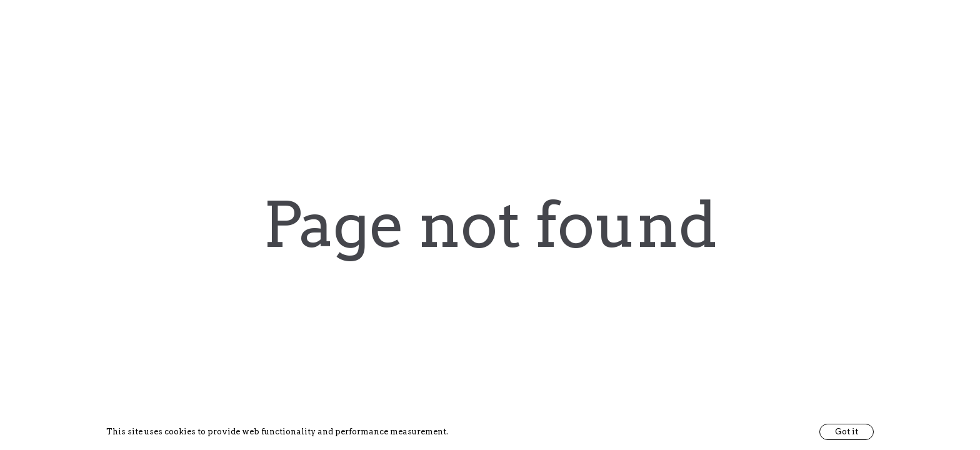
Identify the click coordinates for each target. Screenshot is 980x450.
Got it (847, 432)
